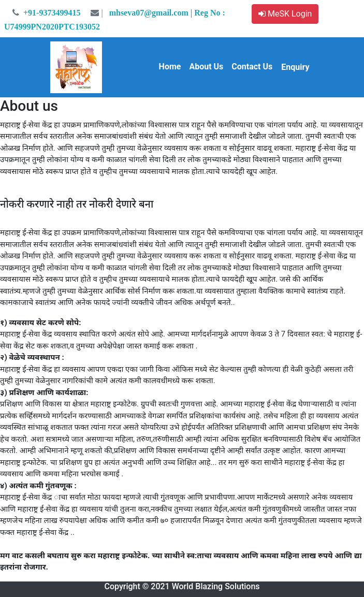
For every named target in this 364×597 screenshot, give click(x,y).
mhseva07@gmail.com (137, 13)
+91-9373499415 (45, 13)
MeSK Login (285, 14)
